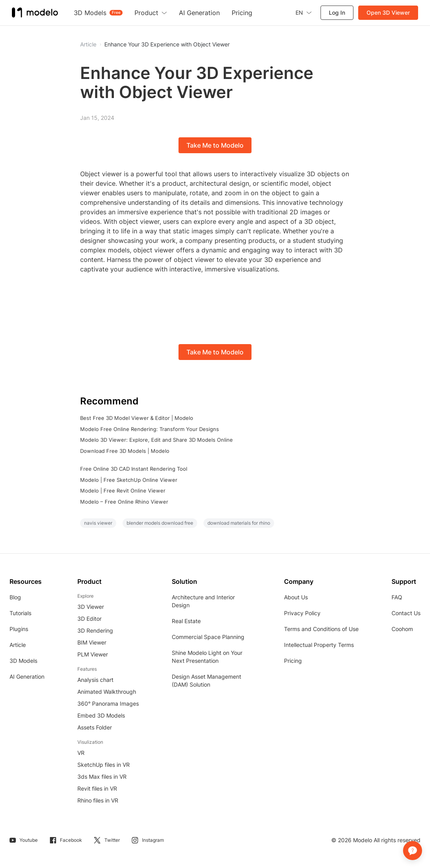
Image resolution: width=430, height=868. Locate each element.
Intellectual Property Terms (319, 645)
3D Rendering (95, 630)
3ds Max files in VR (102, 777)
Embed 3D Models (101, 715)
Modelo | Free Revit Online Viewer (123, 491)
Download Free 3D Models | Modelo (125, 451)
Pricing (293, 661)
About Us (296, 597)
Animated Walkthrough (107, 692)
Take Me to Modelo (215, 145)
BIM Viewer (92, 642)
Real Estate (186, 621)
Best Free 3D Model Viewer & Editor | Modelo (137, 418)
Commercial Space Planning (208, 637)
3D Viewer (91, 607)
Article (18, 645)
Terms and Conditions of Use (321, 629)
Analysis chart (95, 680)
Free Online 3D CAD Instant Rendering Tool (134, 469)
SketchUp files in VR (104, 765)
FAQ (397, 597)
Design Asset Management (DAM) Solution (206, 680)
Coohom (402, 629)
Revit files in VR (97, 788)
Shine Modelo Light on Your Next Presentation (207, 657)
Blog (15, 597)
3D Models (23, 661)
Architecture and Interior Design (203, 601)
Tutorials (20, 613)
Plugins (19, 629)
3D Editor (89, 619)
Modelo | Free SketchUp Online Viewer (129, 480)
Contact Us (406, 613)
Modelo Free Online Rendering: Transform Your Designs (150, 429)
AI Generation (27, 677)
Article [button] (88, 44)
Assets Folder (95, 727)
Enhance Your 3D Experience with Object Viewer (167, 44)
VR (81, 753)
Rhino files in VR (98, 800)
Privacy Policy (302, 613)
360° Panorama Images (108, 703)
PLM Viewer (93, 654)
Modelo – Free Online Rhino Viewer (124, 502)
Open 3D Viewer (388, 13)
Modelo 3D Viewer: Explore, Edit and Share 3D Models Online (156, 440)
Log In (337, 13)
